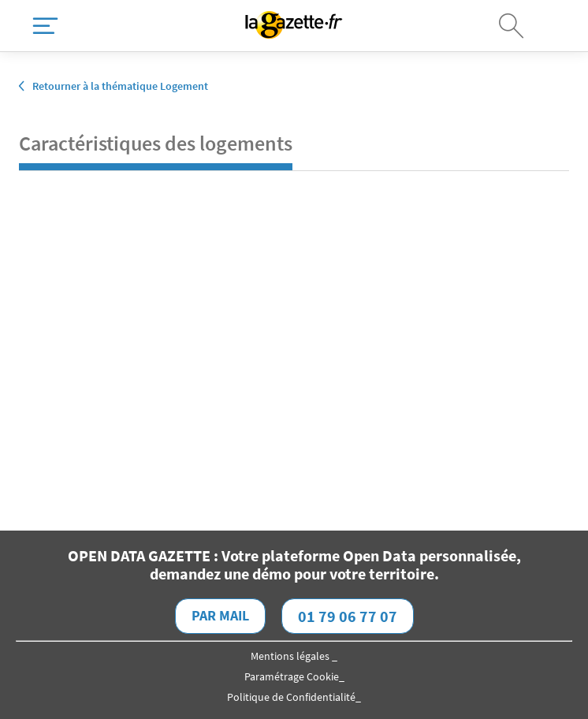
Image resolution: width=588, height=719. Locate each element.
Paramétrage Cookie (292, 676)
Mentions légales (291, 656)
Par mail (220, 615)
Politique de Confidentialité (291, 697)
